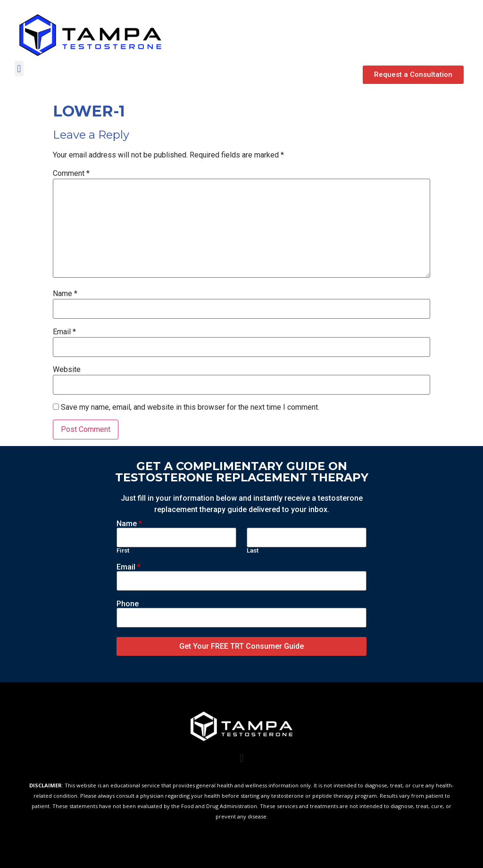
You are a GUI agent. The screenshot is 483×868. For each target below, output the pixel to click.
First (123, 551)
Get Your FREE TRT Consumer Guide (241, 646)
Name (65, 294)
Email (64, 332)
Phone (128, 604)
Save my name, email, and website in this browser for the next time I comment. (190, 407)
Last (253, 551)
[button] (413, 75)
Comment (71, 174)
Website (67, 370)
